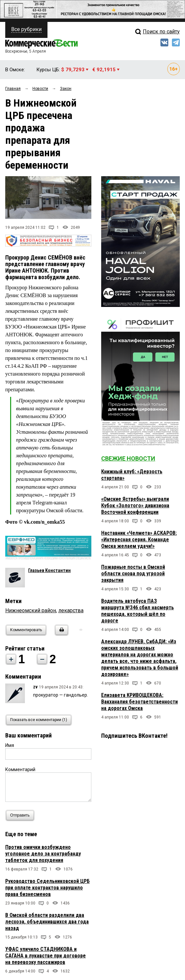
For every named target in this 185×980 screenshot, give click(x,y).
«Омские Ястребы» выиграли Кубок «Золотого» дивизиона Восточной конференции (135, 506)
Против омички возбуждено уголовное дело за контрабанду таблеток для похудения (43, 854)
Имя (10, 745)
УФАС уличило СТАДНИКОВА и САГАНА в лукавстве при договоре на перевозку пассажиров (46, 956)
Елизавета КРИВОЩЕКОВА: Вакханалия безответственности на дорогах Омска (139, 702)
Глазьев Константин (49, 570)
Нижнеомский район (31, 610)
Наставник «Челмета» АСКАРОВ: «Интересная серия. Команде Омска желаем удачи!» (139, 540)
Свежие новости (128, 458)
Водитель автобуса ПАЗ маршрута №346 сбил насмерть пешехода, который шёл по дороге (138, 611)
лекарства (71, 610)
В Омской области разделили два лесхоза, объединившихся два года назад (47, 922)
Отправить (21, 815)
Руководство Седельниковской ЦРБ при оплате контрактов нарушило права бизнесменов (47, 888)
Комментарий (20, 769)
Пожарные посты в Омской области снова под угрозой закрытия (133, 574)
